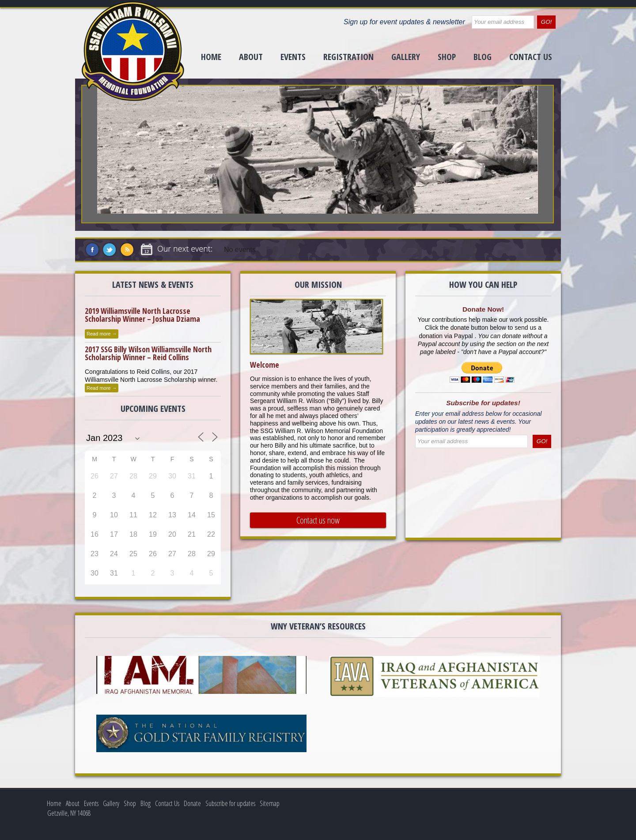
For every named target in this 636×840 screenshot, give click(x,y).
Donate (192, 803)
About (251, 57)
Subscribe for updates (230, 803)
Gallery (406, 57)
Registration (348, 57)
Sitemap (270, 803)
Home (211, 57)
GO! (546, 22)
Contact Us (531, 57)
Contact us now (318, 520)
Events (293, 57)
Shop (447, 57)
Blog (483, 57)
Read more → (102, 334)
